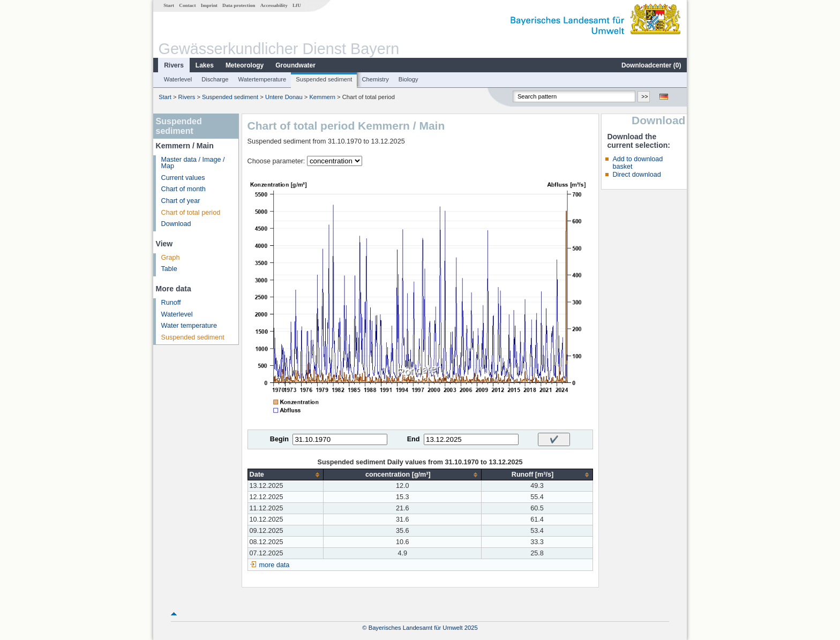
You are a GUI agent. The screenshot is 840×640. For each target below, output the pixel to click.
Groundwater (295, 65)
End (414, 439)
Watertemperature (262, 79)
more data (275, 565)
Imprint (209, 5)
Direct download (636, 175)
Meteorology (245, 65)
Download (176, 224)
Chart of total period (191, 213)
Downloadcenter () (651, 65)
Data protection (239, 5)
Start (169, 5)
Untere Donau (284, 97)
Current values (183, 178)
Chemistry (375, 79)
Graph (171, 258)
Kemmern (322, 97)
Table (169, 269)
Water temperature (189, 326)
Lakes (205, 65)
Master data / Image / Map (193, 163)
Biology (408, 79)
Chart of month (183, 189)
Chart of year (181, 201)
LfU (297, 5)
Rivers (174, 65)
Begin (279, 439)
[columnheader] (286, 475)
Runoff (171, 303)
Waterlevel (178, 79)
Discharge (215, 79)
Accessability (274, 5)
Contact (187, 5)
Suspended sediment (324, 79)
